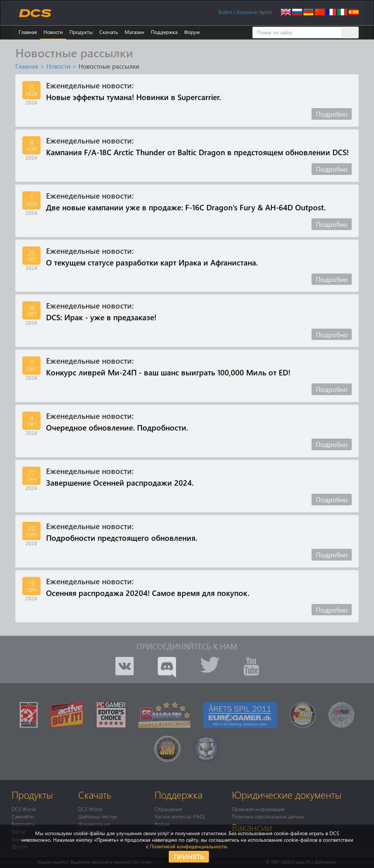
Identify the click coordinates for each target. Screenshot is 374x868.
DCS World (24, 809)
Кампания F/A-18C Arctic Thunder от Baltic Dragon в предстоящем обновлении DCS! (197, 152)
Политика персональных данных (268, 816)
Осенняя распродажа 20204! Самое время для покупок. (148, 593)
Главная (28, 32)
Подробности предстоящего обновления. (122, 538)
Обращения (168, 809)
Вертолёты (23, 824)
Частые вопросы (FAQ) (180, 816)
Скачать (109, 32)
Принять (189, 856)
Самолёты (23, 816)
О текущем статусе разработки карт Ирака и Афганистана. (152, 262)
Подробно (332, 114)
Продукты (81, 32)
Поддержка (164, 32)
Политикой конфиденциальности (188, 846)
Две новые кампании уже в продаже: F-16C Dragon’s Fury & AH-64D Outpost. (186, 207)
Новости (53, 32)
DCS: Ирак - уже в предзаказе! (101, 317)
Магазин (134, 32)
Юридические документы (287, 795)
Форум (192, 32)
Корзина (247, 12)
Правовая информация (258, 809)
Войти (225, 12)
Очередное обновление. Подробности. (117, 427)
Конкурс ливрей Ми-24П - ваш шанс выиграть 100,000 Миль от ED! (168, 372)
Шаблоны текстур (98, 816)
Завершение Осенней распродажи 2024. (120, 482)
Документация (94, 824)
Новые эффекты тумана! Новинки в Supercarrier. (133, 97)
